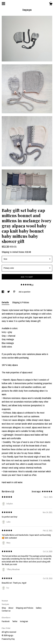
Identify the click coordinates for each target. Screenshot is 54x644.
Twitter (15, 621)
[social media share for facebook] (3, 292)
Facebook (6, 621)
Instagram (24, 621)
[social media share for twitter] (9, 292)
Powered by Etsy (8, 639)
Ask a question (25, 292)
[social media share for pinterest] (14, 292)
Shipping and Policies (25, 608)
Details (6, 302)
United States (18, 252)
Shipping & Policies (21, 302)
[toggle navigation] (3, 4)
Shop (4, 608)
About (11, 608)
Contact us (6, 611)
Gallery (39, 608)
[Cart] (51, 4)
